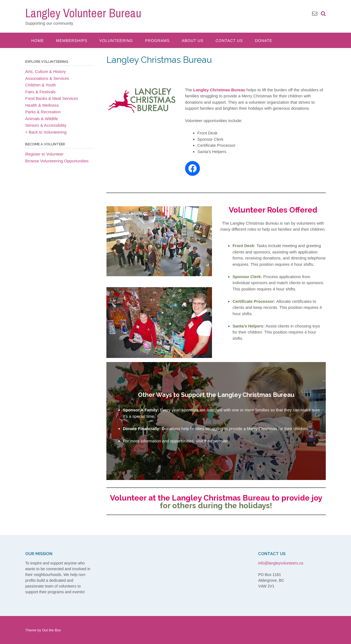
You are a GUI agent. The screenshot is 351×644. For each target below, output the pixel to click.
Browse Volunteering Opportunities (57, 161)
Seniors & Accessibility (46, 125)
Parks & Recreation (43, 112)
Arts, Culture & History (46, 71)
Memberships (72, 41)
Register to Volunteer (44, 154)
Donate (264, 41)
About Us (193, 41)
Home (38, 41)
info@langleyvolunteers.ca (281, 563)
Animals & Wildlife (42, 119)
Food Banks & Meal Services (52, 98)
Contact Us (229, 41)
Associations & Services (47, 78)
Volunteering (116, 41)
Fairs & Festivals (40, 92)
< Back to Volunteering (46, 132)
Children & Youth (41, 85)
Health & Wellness (42, 105)
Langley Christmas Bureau (219, 90)
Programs (157, 41)
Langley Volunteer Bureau (83, 13)
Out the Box (51, 630)
